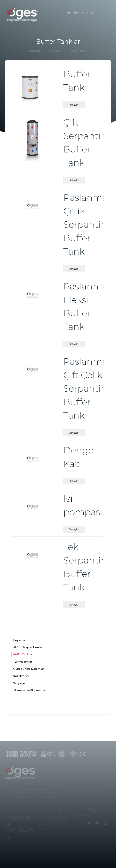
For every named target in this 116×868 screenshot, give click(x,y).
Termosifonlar (23, 662)
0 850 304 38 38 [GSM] (19, 834)
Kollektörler (21, 676)
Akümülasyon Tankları (28, 647)
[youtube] (98, 823)
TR (68, 13)
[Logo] (22, 15)
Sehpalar (19, 683)
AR (84, 13)
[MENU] (104, 13)
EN (76, 13)
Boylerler (19, 640)
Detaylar (74, 105)
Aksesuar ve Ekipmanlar (30, 690)
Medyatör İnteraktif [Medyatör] (99, 857)
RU (92, 13)
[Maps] (55, 835)
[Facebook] (82, 823)
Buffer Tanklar (23, 654)
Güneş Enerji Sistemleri (29, 669)
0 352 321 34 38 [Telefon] (18, 821)
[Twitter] (90, 823)
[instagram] (107, 823)
